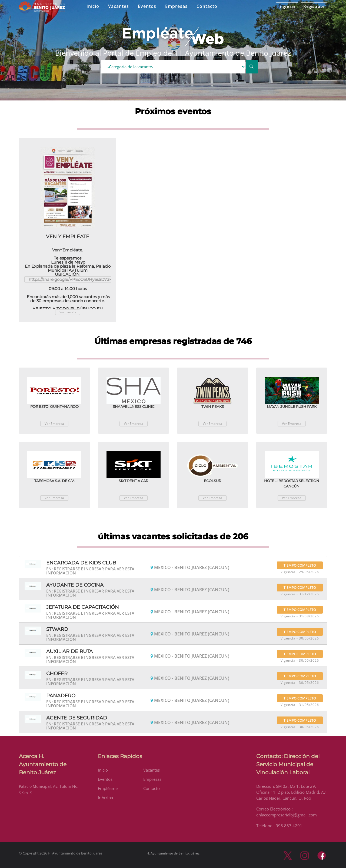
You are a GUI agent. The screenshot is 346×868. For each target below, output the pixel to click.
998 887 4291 (289, 826)
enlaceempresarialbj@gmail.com (287, 815)
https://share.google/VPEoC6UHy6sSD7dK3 (71, 279)
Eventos (147, 6)
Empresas (176, 6)
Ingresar (287, 6)
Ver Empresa (54, 424)
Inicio (93, 6)
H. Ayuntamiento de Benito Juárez (173, 853)
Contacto (207, 6)
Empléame (108, 788)
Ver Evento (68, 312)
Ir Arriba (105, 798)
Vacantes (119, 6)
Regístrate (314, 6)
